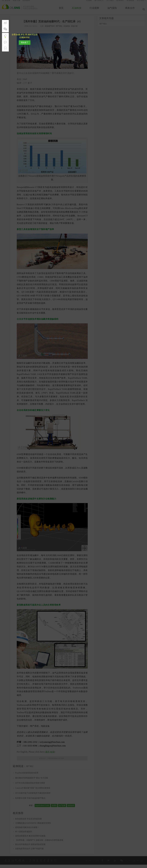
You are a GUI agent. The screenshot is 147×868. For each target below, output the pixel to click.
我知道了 (25, 42)
